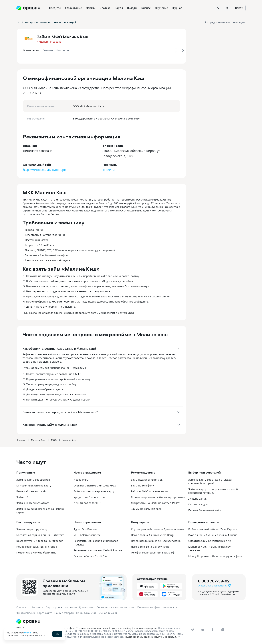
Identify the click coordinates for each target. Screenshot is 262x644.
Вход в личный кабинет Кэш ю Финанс (213, 535)
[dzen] (223, 630)
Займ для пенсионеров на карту (94, 491)
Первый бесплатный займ (205, 510)
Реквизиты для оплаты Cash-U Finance (98, 550)
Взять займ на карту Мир (32, 491)
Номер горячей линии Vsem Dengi (153, 535)
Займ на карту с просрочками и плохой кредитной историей (213, 491)
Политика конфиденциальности (157, 607)
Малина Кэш (69, 440)
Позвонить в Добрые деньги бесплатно (156, 541)
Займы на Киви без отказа (33, 503)
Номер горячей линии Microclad (37, 547)
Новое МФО (81, 480)
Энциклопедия (26, 613)
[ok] (213, 630)
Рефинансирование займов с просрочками (158, 497)
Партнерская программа (61, 607)
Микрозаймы (38, 440)
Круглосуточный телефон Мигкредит (40, 541)
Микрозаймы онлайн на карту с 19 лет (155, 503)
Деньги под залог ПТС (87, 503)
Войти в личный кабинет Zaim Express (213, 529)
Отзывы (48, 50)
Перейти (108, 170)
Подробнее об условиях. (137, 637)
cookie (27, 633)
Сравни (21, 440)
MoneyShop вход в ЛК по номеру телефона (215, 556)
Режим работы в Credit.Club (91, 556)
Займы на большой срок (146, 509)
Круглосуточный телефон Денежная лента (158, 529)
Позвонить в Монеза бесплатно (36, 552)
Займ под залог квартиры (147, 480)
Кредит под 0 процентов (89, 497)
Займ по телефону (142, 485)
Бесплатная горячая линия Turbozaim (40, 535)
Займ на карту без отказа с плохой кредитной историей (210, 481)
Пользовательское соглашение (116, 607)
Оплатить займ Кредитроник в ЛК (210, 541)
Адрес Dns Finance (85, 529)
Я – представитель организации (225, 22)
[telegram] (192, 630)
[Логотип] (101, 621)
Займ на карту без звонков (33, 480)
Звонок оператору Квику (32, 529)
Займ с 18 (22, 497)
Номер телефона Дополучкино (150, 547)
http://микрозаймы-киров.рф (45, 170)
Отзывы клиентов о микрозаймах (95, 485)
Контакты (63, 50)
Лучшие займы (198, 499)
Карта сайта (45, 613)
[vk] (203, 630)
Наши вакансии (86, 613)
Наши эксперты (64, 613)
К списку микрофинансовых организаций (47, 22)
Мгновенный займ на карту (34, 485)
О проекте (23, 607)
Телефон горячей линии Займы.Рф (153, 552)
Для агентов (87, 607)
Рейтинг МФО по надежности (149, 491)
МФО (54, 440)
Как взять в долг (199, 504)
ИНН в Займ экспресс (87, 535)
